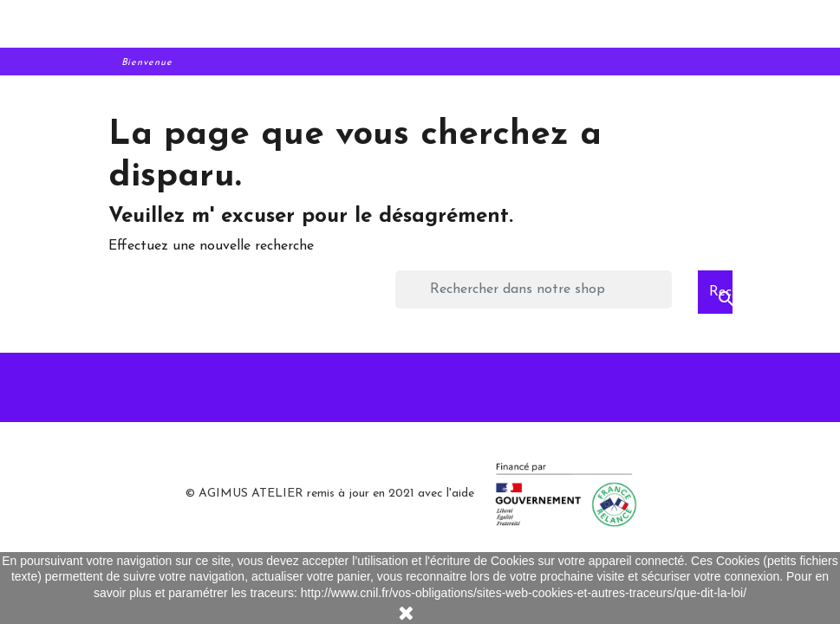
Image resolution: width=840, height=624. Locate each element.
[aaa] (420, 25)
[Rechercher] (534, 289)
